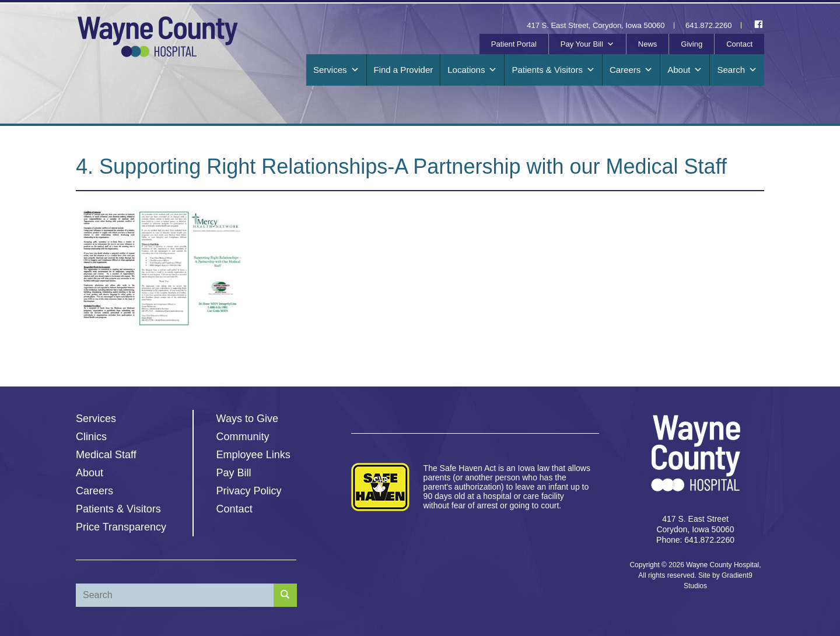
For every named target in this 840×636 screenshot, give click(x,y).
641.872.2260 (709, 25)
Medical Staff (106, 455)
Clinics (91, 437)
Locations (472, 70)
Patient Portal (514, 44)
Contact (739, 44)
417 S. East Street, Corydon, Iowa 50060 (596, 25)
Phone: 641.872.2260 (695, 540)
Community (243, 437)
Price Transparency (121, 527)
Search (737, 70)
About (685, 70)
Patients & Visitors (553, 70)
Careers (631, 70)
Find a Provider (404, 70)
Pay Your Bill (587, 44)
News (648, 44)
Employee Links (253, 455)
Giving (692, 44)
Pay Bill (234, 473)
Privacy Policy (249, 491)
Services (336, 70)
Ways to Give (247, 419)
